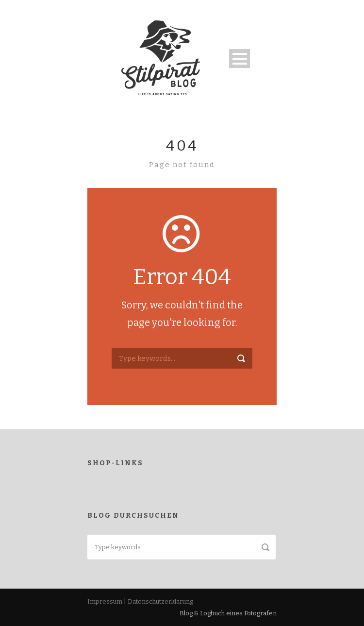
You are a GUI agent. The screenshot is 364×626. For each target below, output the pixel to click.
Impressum (105, 601)
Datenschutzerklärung (160, 601)
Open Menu (240, 59)
